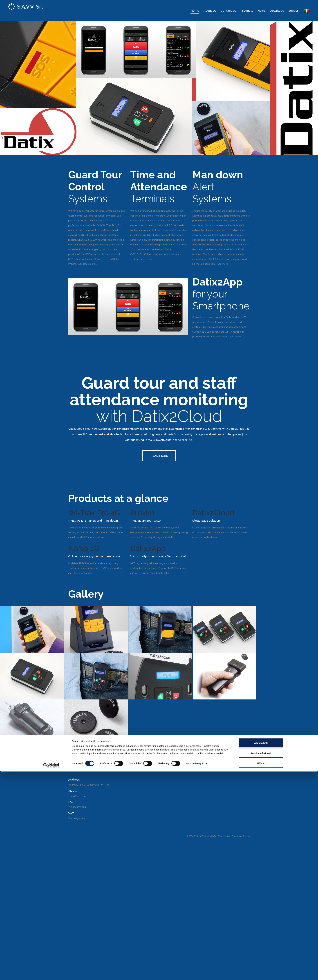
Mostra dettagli (194, 509)
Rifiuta (261, 509)
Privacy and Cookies (241, 836)
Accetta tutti (261, 489)
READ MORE (159, 456)
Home (195, 11)
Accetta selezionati (261, 499)
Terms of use (224, 836)
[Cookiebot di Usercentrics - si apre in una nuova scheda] (51, 511)
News (261, 11)
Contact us (228, 11)
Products (247, 11)
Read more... (90, 264)
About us (210, 11)
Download (277, 11)
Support (294, 11)
